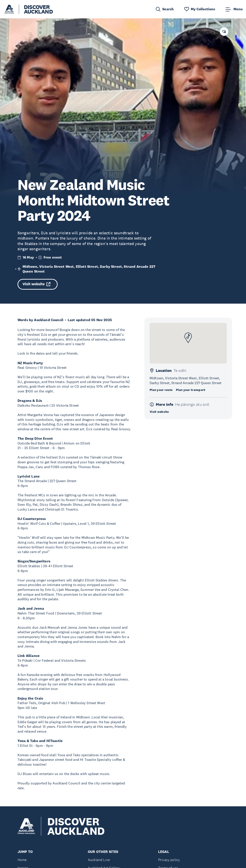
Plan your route (161, 390)
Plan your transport (191, 390)
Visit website (36, 284)
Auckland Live (99, 860)
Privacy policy (169, 860)
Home (22, 860)
